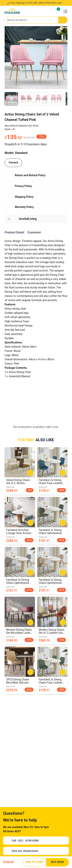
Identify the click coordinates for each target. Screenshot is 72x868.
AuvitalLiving (28, 219)
